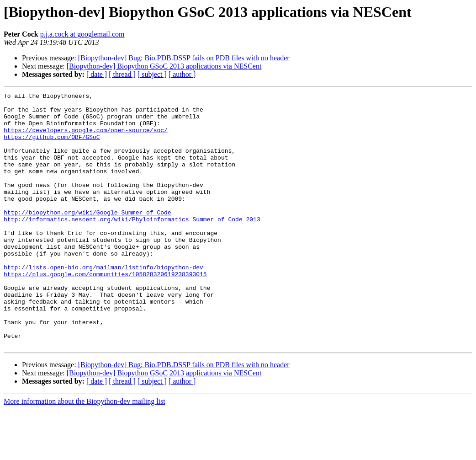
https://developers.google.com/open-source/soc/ (86, 138)
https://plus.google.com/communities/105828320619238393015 (105, 311)
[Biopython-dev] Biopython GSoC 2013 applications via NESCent (164, 66)
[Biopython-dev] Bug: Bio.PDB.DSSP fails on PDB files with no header (184, 58)
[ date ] (97, 74)
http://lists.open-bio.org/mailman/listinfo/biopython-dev (103, 303)
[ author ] (182, 74)
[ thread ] (122, 74)
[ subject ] (152, 74)
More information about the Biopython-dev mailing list (85, 452)
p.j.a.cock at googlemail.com (82, 34)
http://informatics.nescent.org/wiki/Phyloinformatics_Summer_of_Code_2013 (132, 245)
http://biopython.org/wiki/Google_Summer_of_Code (87, 237)
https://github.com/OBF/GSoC (52, 146)
